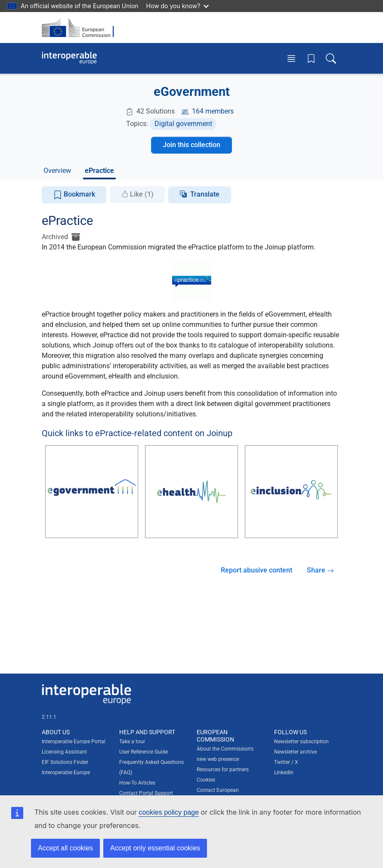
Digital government (183, 124)
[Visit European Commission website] (80, 28)
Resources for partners (223, 770)
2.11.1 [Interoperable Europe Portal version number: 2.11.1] (49, 717)
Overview (57, 171)
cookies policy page (169, 812)
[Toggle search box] (331, 58)
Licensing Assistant (64, 752)
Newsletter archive (295, 752)
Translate (205, 194)
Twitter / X (286, 762)
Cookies (206, 780)
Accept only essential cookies (155, 848)
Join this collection (191, 145)
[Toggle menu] (291, 58)
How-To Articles (137, 783)
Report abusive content (256, 570)
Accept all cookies (65, 848)
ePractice (99, 171)
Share (320, 570)
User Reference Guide (144, 752)
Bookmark (74, 195)
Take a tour (132, 742)
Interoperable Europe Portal (74, 742)
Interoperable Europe (66, 773)
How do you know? (178, 6)
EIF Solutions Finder (65, 762)
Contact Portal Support (146, 793)
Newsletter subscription (301, 742)
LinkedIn (284, 773)
